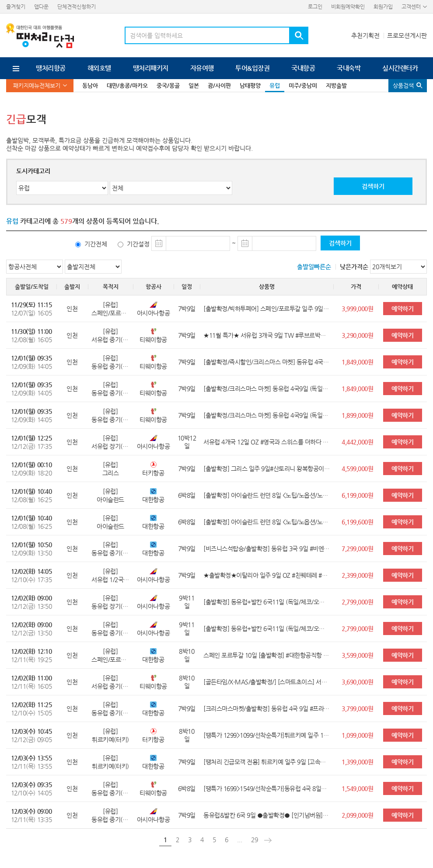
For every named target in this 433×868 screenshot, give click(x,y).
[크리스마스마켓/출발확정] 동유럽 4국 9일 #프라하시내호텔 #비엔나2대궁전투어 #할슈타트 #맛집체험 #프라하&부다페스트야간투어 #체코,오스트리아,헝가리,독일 (267, 708)
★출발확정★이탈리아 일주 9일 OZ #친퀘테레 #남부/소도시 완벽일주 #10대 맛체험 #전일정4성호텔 (267, 575)
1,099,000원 (357, 735)
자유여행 (202, 68)
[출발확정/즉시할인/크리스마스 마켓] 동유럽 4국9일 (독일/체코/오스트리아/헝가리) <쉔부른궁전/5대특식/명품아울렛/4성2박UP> (267, 362)
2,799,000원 (357, 602)
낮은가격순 (354, 267)
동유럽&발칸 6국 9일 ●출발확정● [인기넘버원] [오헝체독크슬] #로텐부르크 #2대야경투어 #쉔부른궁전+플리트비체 (267, 815)
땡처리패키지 (151, 68)
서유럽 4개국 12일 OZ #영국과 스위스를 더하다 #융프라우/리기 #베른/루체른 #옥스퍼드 (267, 442)
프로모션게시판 (407, 35)
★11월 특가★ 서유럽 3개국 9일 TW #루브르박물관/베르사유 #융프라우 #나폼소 (267, 335)
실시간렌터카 (400, 68)
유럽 (275, 85)
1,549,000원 (357, 788)
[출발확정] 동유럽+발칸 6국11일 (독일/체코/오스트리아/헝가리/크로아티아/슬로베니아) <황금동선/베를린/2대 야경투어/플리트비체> (267, 602)
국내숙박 (349, 68)
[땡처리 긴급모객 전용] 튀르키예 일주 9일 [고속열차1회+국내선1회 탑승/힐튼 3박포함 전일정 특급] (267, 762)
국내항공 (303, 68)
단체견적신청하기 (77, 7)
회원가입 (383, 7)
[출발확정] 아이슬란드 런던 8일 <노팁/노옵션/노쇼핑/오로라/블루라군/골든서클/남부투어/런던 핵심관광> (267, 495)
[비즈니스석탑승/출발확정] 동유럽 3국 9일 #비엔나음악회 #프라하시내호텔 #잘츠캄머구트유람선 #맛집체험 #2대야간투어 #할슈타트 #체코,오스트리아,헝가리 (267, 549)
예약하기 (402, 309)
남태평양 (250, 85)
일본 (194, 85)
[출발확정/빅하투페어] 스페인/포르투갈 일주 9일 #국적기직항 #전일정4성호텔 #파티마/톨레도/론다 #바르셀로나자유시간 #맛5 (267, 309)
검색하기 (373, 186)
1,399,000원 (357, 762)
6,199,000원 (357, 495)
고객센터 (411, 7)
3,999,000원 (357, 309)
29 (255, 840)
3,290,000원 (357, 335)
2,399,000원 (357, 575)
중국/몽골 (168, 85)
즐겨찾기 (16, 7)
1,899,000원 (357, 415)
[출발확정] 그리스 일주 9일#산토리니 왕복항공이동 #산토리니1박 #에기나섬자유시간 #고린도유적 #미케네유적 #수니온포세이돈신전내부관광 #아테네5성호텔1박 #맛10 (267, 469)
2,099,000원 (357, 815)
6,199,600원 (357, 522)
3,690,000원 (357, 682)
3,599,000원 (357, 655)
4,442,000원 (357, 442)
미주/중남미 (303, 85)
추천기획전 (365, 35)
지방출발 (336, 85)
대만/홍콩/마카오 (127, 85)
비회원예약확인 (348, 7)
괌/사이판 (219, 85)
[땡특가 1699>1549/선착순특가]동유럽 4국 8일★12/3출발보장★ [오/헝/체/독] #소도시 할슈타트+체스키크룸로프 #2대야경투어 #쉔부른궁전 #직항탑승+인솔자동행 (267, 788)
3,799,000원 (357, 708)
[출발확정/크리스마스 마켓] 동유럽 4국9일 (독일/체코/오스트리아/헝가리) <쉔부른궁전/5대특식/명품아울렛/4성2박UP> (267, 389)
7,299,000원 (357, 549)
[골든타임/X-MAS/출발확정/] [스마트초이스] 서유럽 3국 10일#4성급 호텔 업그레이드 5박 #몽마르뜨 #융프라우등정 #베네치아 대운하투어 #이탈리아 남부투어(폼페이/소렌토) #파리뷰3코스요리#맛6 (267, 682)
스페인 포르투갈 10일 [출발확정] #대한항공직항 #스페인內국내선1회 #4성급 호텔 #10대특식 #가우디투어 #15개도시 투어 (267, 655)
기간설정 (138, 244)
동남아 (90, 85)
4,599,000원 (357, 469)
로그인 (315, 7)
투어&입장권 (252, 68)
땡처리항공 (51, 68)
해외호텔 (99, 68)
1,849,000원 (357, 362)
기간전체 (96, 244)
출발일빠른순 (314, 267)
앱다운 (41, 7)
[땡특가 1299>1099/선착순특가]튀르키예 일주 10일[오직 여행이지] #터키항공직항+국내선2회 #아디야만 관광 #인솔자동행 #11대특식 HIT (267, 735)
